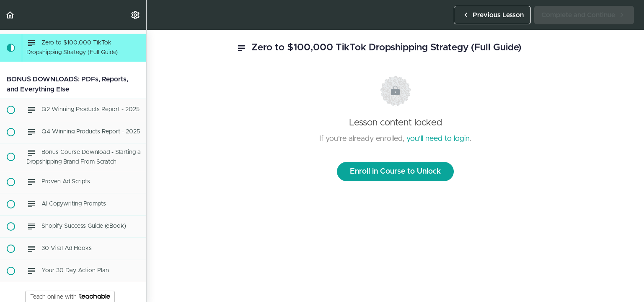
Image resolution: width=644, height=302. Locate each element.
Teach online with (70, 297)
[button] (10, 15)
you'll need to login (438, 139)
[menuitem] (136, 15)
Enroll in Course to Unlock (395, 172)
